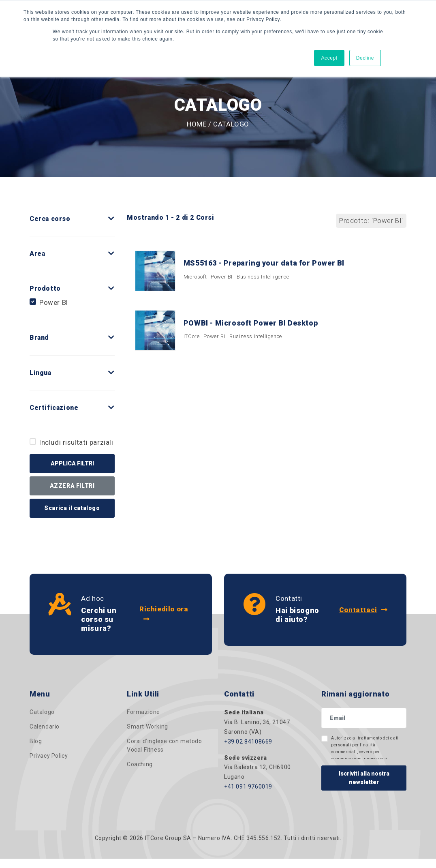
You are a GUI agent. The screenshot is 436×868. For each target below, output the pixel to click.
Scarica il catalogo (72, 508)
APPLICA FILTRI (72, 463)
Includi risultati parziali (76, 442)
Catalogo (42, 713)
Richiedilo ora (164, 614)
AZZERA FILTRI (72, 486)
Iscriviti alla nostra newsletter (364, 779)
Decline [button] (365, 58)
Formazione (143, 713)
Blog (36, 742)
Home (197, 124)
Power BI (54, 302)
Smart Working (147, 728)
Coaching (140, 765)
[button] (111, 219)
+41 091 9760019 (248, 788)
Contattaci (363, 610)
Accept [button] (329, 58)
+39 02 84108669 (248, 742)
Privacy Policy (49, 757)
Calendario (45, 728)
